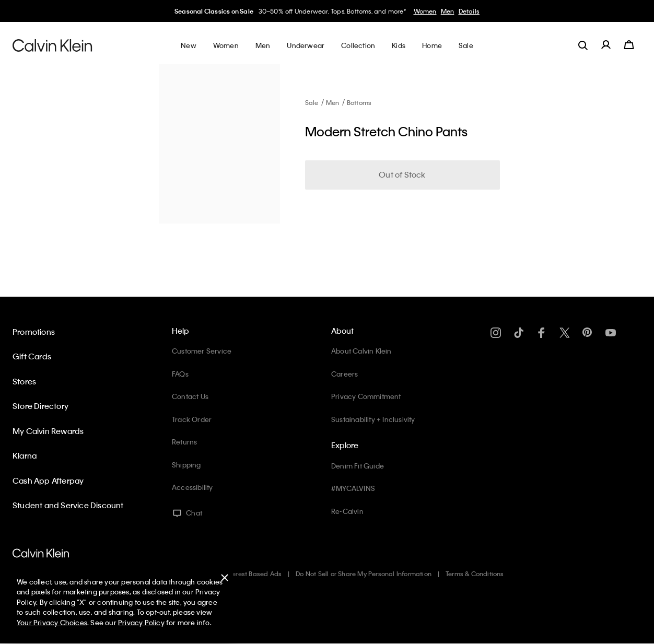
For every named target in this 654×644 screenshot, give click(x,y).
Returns (184, 442)
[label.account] (606, 45)
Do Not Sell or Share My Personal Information (364, 573)
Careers (344, 374)
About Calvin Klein (361, 351)
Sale (312, 102)
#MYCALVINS (353, 488)
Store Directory (40, 406)
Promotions (34, 332)
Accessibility (192, 487)
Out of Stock (402, 174)
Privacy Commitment (366, 396)
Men (448, 11)
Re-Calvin (347, 511)
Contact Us (190, 396)
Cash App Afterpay (48, 481)
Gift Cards (32, 356)
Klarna (25, 455)
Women (425, 11)
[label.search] (583, 45)
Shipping (186, 465)
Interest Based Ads (253, 573)
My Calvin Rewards (48, 431)
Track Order (192, 419)
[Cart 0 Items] (629, 45)
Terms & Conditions (475, 573)
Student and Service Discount (68, 505)
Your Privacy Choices (52, 622)
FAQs (180, 374)
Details (469, 11)
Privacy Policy (141, 622)
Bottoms (359, 102)
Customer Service (202, 351)
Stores (24, 381)
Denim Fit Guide (358, 466)
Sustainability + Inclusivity (373, 419)
